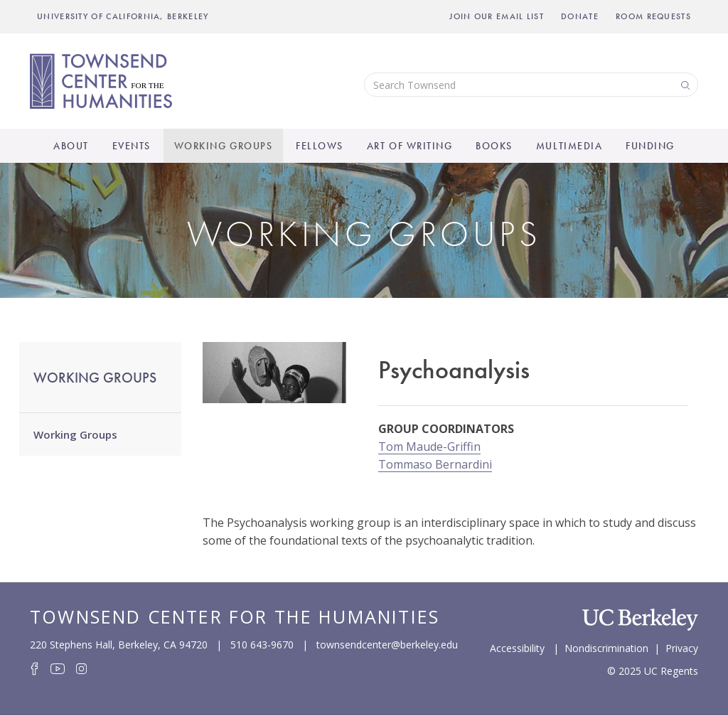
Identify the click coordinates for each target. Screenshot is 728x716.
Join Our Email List (497, 16)
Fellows (320, 146)
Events (132, 146)
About (71, 146)
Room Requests (653, 16)
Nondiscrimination (606, 647)
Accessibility (517, 647)
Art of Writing (409, 146)
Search (684, 84)
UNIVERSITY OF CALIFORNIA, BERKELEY (123, 16)
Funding (650, 146)
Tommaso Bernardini (435, 464)
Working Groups (223, 146)
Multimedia (569, 146)
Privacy (682, 647)
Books (494, 146)
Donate (580, 16)
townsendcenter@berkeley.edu (387, 645)
